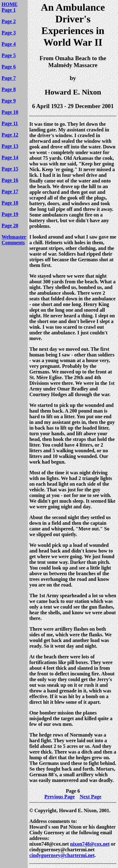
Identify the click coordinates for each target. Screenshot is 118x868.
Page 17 (10, 191)
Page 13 (10, 146)
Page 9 (9, 101)
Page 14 (10, 157)
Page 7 (9, 78)
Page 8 (9, 89)
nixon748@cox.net (90, 844)
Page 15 (10, 169)
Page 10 (10, 112)
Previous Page (59, 797)
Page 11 (10, 123)
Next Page (90, 797)
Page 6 (9, 67)
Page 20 (10, 226)
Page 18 (10, 203)
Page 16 (10, 180)
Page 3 (9, 33)
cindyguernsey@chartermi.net (62, 855)
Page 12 (10, 135)
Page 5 (9, 55)
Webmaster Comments (14, 240)
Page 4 (9, 44)
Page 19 (10, 214)
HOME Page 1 (10, 7)
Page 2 (9, 21)
